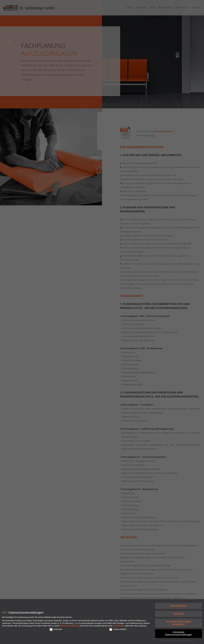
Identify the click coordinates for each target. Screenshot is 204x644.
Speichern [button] (179, 614)
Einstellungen (119, 627)
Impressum (192, 641)
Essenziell (56, 630)
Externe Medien (118, 630)
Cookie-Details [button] (167, 641)
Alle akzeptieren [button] (179, 607)
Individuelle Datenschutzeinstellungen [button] (178, 634)
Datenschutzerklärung (69, 627)
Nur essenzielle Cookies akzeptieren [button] (178, 624)
